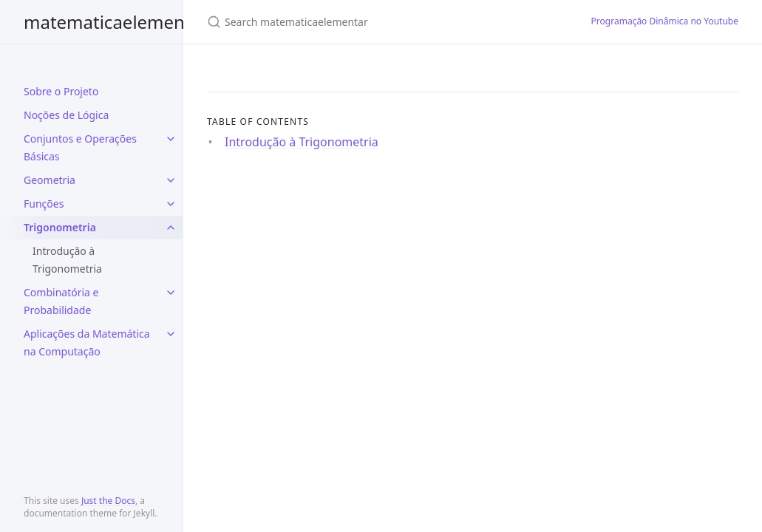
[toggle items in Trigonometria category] (171, 228)
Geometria (50, 180)
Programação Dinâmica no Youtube (665, 21)
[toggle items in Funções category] (171, 204)
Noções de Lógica (66, 115)
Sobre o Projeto (61, 91)
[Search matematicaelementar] (381, 22)
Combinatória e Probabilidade (61, 301)
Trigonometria (60, 227)
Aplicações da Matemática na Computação (87, 342)
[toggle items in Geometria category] (171, 180)
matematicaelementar (116, 22)
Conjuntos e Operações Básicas (80, 147)
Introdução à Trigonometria (67, 260)
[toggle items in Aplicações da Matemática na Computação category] (171, 334)
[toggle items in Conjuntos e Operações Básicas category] (171, 139)
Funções (44, 204)
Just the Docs (108, 501)
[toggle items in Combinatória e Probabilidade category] (171, 293)
